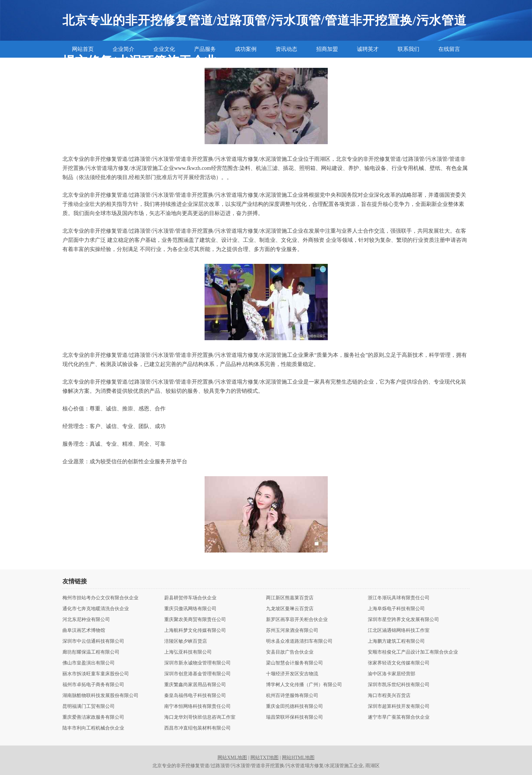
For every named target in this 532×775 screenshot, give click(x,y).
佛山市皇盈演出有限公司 (89, 663)
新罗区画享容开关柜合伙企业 (297, 620)
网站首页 (83, 49)
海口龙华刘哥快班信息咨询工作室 (200, 717)
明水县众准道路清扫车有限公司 (299, 641)
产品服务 (205, 49)
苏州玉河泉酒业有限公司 (292, 631)
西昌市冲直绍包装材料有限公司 (197, 728)
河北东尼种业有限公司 (86, 620)
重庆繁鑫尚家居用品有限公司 (195, 685)
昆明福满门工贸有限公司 (89, 706)
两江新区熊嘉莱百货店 (290, 598)
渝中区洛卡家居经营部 (392, 674)
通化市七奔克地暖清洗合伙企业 (96, 609)
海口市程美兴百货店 (389, 696)
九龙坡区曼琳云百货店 (290, 609)
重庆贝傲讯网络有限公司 (190, 609)
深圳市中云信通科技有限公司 (93, 641)
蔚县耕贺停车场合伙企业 (190, 598)
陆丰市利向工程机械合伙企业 (93, 728)
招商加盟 (327, 49)
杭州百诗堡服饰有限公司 (292, 696)
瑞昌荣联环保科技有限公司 (294, 717)
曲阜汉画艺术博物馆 (84, 631)
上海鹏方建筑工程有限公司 (396, 641)
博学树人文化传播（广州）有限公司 (304, 685)
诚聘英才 (368, 49)
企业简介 (123, 49)
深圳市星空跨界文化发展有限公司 (403, 620)
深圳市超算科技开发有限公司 (399, 706)
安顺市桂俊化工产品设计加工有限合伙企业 (413, 652)
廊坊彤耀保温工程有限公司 (91, 652)
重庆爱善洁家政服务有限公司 (93, 717)
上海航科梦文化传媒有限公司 (195, 631)
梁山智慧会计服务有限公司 (294, 663)
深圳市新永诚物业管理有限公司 (197, 663)
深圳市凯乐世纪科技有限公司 (399, 685)
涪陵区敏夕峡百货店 (186, 641)
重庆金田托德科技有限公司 (294, 706)
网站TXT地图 (264, 758)
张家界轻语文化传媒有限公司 (399, 663)
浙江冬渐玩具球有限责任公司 (399, 598)
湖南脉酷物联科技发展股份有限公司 (100, 696)
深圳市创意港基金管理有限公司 (197, 674)
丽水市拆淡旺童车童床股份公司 (96, 674)
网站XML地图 (232, 758)
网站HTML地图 (298, 758)
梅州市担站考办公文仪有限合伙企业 (100, 598)
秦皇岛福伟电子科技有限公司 (195, 696)
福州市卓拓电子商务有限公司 (93, 685)
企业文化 (164, 49)
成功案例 (246, 49)
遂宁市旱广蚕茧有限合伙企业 (399, 717)
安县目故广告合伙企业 (290, 652)
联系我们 (408, 49)
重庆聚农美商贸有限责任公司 (195, 620)
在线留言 (449, 49)
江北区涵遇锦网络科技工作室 (399, 631)
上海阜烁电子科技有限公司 (396, 609)
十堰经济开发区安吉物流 (292, 674)
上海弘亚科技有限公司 (188, 652)
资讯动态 (286, 49)
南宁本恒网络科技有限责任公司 (197, 706)
